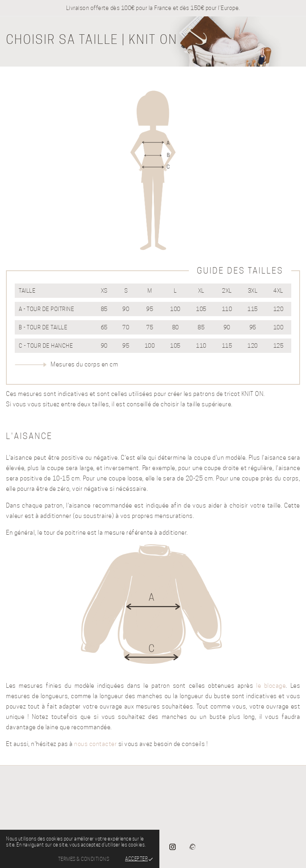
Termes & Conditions (84, 859)
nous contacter (95, 744)
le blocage (271, 686)
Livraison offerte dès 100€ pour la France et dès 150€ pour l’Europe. (153, 8)
